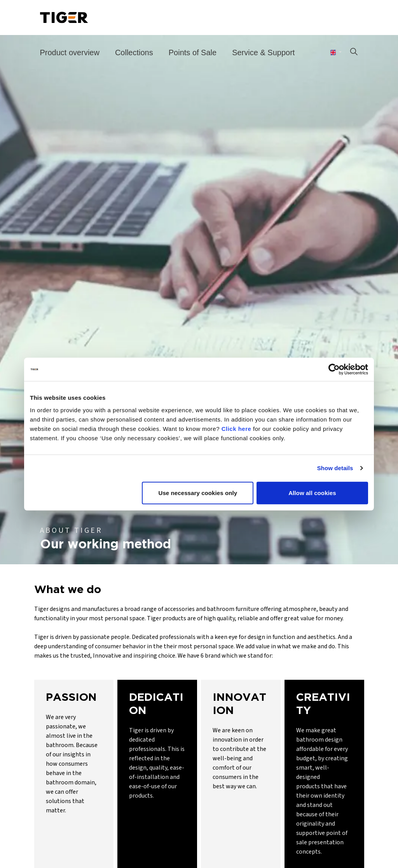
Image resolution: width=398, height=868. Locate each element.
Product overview (70, 52)
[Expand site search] (354, 52)
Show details (335, 468)
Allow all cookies (312, 493)
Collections (134, 52)
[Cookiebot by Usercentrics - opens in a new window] (334, 369)
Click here (237, 428)
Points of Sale (193, 52)
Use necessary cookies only (198, 493)
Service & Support (263, 52)
